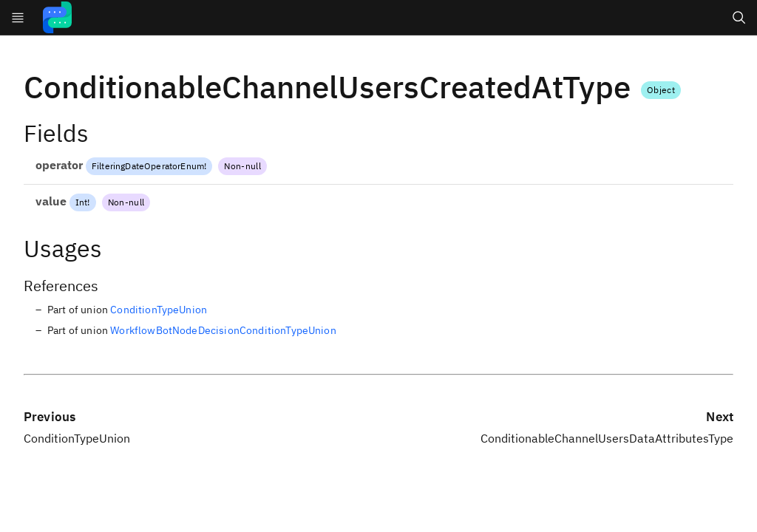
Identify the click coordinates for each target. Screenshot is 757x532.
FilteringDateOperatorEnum (148, 166)
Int (81, 202)
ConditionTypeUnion (159, 310)
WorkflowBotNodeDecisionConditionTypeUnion (223, 330)
